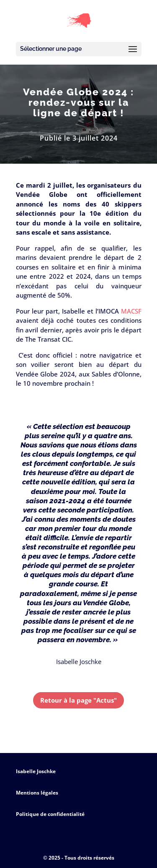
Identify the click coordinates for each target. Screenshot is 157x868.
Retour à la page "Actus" (78, 700)
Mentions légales (37, 793)
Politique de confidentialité (50, 814)
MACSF (131, 311)
